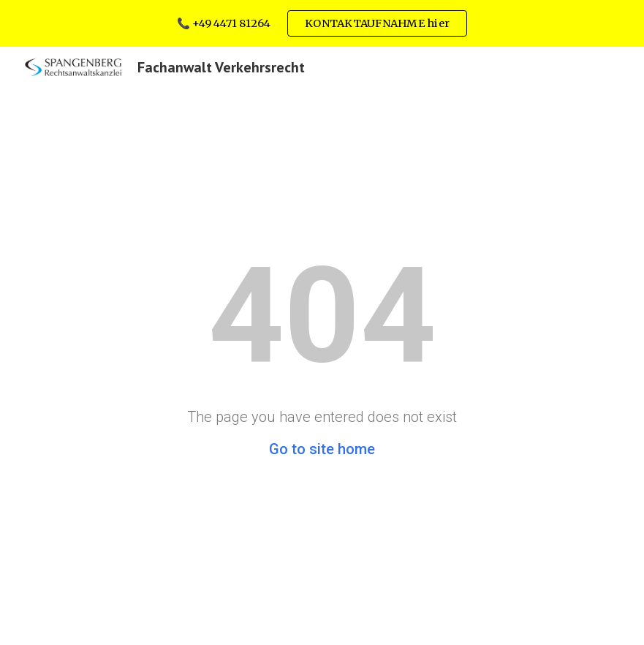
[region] (322, 23)
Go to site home (322, 449)
